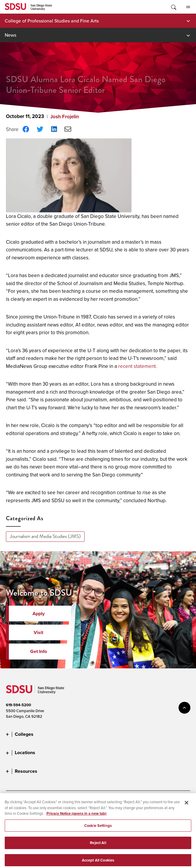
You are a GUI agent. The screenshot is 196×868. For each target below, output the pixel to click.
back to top (184, 708)
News (10, 35)
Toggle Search (173, 7)
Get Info (39, 651)
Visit (38, 632)
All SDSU (188, 7)
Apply (39, 614)
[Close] (187, 806)
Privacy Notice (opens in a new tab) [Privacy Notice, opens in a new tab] (76, 817)
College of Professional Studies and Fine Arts (52, 21)
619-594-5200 (18, 705)
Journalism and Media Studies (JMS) (45, 536)
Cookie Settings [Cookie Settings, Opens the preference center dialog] (98, 829)
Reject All (98, 847)
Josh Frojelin (65, 117)
